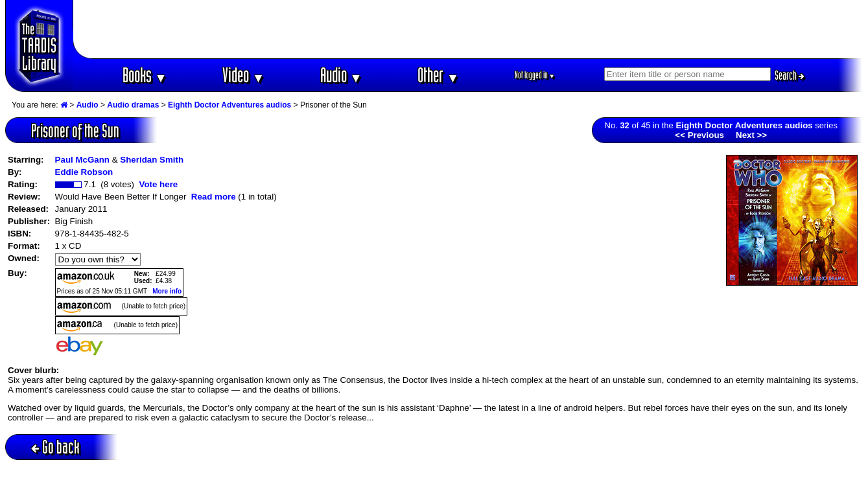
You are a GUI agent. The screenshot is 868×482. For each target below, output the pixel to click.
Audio (341, 75)
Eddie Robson (84, 172)
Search (790, 75)
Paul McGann (82, 160)
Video (243, 75)
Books (145, 75)
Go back (55, 447)
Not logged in (535, 75)
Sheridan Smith (152, 160)
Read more (214, 197)
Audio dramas (133, 105)
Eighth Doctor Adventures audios (229, 105)
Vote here (158, 184)
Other (438, 75)
